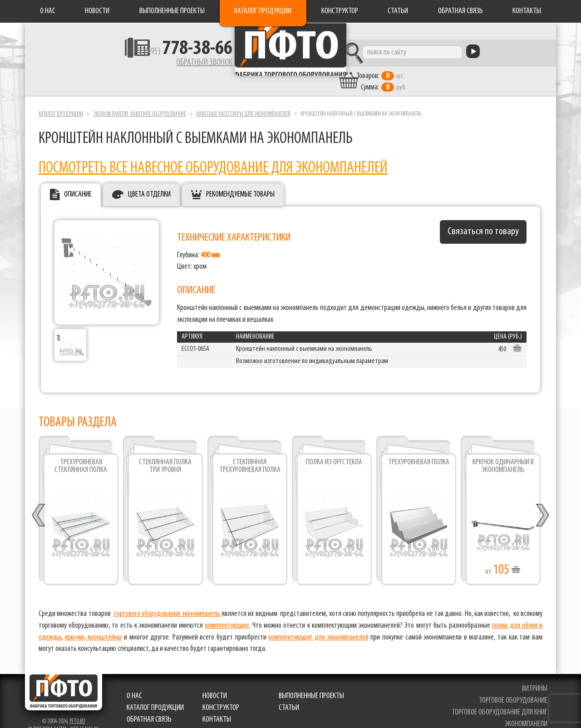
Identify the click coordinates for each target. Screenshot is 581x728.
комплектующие (227, 610)
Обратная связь (460, 11)
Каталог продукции (263, 11)
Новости (97, 11)
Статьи (398, 11)
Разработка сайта (47, 715)
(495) (132, 55)
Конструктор (340, 11)
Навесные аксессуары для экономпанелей (243, 99)
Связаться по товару (483, 216)
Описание (78, 179)
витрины (537, 674)
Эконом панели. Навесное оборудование (140, 99)
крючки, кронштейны (94, 622)
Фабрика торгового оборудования (290, 57)
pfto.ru (77, 706)
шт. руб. (434, 67)
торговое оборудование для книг (501, 697)
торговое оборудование (515, 686)
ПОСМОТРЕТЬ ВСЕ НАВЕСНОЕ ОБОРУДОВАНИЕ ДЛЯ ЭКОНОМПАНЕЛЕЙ (213, 153)
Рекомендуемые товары (240, 179)
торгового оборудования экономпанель (167, 599)
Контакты (527, 11)
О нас (48, 11)
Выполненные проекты (172, 11)
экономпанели (528, 709)
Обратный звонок (148, 66)
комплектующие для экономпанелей (318, 622)
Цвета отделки (149, 179)
